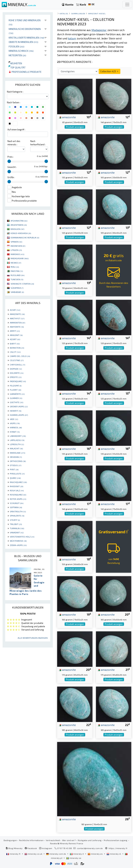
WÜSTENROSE (18, 541)
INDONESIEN (18, 246)
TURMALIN (17, 528)
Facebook (31, 848)
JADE (14, 419)
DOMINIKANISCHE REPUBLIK (25, 237)
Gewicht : (12, 167)
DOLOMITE (17, 373)
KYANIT (15, 432)
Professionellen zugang (116, 840)
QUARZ (15, 478)
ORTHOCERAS (18, 461)
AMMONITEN (17, 323)
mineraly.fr (14, 854)
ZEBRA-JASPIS (18, 545)
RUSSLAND (17, 275)
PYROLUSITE (17, 474)
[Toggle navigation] (127, 5)
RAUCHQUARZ (18, 482)
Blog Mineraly (14, 848)
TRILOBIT (16, 524)
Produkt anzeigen (75, 127)
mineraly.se (74, 858)
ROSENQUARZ (18, 495)
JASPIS (15, 423)
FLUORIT (15, 390)
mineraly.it (77, 854)
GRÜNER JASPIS (19, 406)
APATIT (15, 331)
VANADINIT (17, 532)
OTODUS (16, 465)
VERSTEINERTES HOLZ (22, 537)
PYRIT (14, 469)
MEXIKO (16, 263)
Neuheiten (15, 63)
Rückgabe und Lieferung (90, 840)
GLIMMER (16, 398)
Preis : (11, 157)
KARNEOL (16, 427)
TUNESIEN (17, 279)
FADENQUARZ (18, 381)
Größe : (11, 177)
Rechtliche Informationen (31, 840)
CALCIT (15, 352)
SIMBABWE (17, 292)
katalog (64, 13)
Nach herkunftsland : (38, 143)
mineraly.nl (114, 854)
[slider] (9, 161)
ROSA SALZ (17, 490)
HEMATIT (16, 411)
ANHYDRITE (17, 327)
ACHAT (15, 310)
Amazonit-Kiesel (97, 13)
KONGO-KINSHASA (21, 233)
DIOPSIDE (16, 369)
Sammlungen (78, 13)
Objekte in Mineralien (23, 42)
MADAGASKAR (20, 258)
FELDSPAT (16, 386)
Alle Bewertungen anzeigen (33, 638)
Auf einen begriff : (16, 130)
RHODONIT (17, 486)
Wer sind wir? (69, 840)
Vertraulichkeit (53, 840)
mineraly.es (95, 854)
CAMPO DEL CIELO (20, 356)
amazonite (67, 117)
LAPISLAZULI (17, 440)
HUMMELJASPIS (19, 415)
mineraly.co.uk (34, 854)
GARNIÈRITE (17, 394)
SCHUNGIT (17, 503)
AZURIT (15, 339)
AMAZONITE (17, 314)
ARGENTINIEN (19, 225)
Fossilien (17, 46)
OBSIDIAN (16, 457)
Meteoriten (17, 55)
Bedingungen (10, 840)
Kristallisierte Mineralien (26, 38)
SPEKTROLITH (18, 511)
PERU (15, 267)
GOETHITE (17, 402)
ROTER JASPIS (18, 499)
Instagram (46, 848)
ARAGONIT (16, 335)
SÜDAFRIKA (17, 288)
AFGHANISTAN (19, 221)
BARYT (15, 344)
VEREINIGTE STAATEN (22, 284)
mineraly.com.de (56, 854)
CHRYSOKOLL (17, 365)
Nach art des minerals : (14, 143)
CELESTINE (17, 360)
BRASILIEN (17, 229)
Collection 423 (110, 71)
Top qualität (17, 67)
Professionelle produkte (25, 72)
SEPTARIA (16, 507)
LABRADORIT (18, 436)
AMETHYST (17, 318)
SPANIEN (16, 242)
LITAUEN (16, 250)
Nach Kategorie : (15, 92)
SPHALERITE (17, 516)
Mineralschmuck (21, 51)
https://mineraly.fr (118, 848)
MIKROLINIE (17, 453)
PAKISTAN (17, 271)
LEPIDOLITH (17, 444)
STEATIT (15, 520)
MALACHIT (16, 448)
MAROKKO (17, 254)
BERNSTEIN (17, 348)
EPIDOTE (16, 377)
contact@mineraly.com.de (90, 848)
